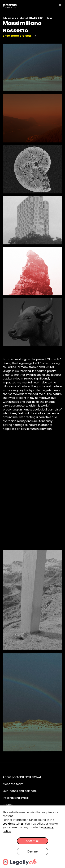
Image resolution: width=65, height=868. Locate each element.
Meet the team (13, 784)
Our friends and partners (20, 791)
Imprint (8, 805)
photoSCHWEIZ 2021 (31, 18)
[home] (10, 6)
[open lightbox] (32, 67)
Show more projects (17, 36)
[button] (59, 6)
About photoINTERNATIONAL (22, 777)
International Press (16, 798)
